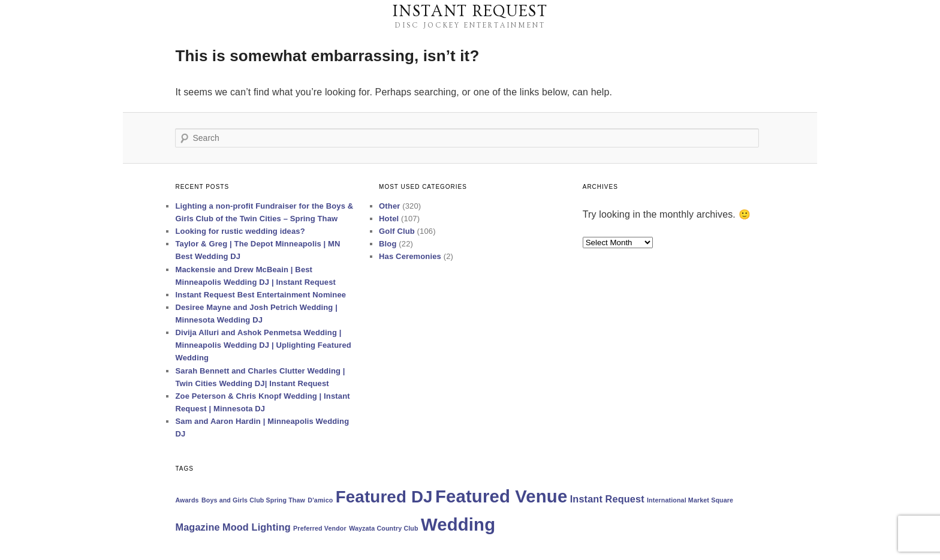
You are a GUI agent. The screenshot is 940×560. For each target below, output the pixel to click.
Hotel (389, 219)
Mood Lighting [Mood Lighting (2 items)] (257, 527)
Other (389, 206)
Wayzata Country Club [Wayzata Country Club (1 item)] (384, 528)
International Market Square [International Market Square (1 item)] (690, 500)
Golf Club (397, 231)
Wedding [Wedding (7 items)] (458, 524)
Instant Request (470, 11)
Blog (388, 244)
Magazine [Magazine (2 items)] (197, 527)
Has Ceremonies (410, 256)
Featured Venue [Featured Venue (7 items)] (501, 496)
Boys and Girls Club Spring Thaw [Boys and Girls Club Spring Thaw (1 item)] (253, 500)
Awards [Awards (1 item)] (187, 500)
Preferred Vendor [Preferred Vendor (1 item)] (320, 528)
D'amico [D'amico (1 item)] (320, 500)
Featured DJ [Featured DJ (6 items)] (384, 497)
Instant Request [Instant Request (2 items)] (607, 499)
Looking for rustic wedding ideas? (240, 231)
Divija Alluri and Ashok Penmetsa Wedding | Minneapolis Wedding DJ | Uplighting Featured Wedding (263, 345)
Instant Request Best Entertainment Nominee (260, 295)
